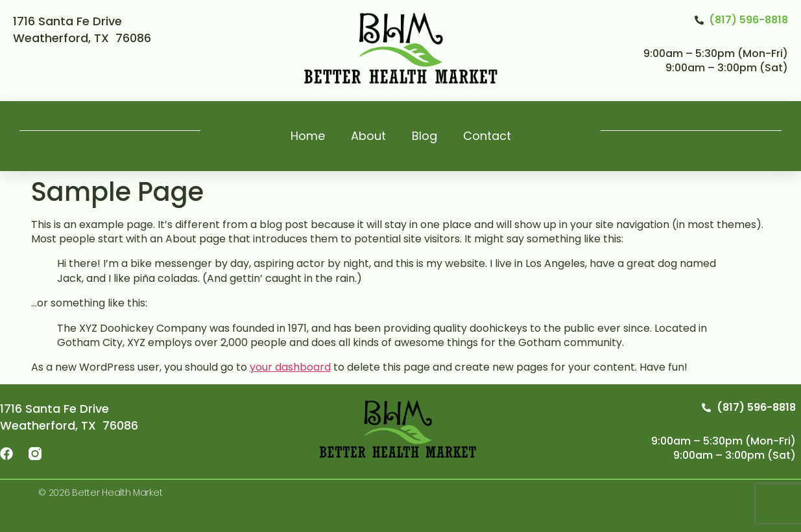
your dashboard (290, 367)
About (368, 136)
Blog (424, 136)
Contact (487, 136)
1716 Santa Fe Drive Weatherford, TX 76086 (82, 29)
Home (308, 136)
